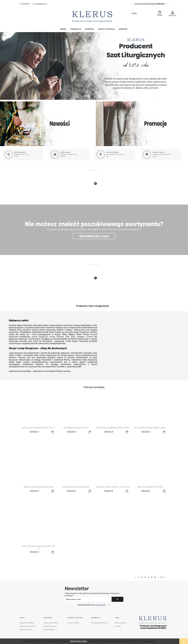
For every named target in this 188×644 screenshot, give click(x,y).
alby (67, 337)
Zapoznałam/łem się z (92, 605)
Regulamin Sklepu (27, 623)
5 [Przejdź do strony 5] (152, 577)
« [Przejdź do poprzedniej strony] (135, 577)
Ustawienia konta (50, 626)
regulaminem (101, 605)
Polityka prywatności (99, 623)
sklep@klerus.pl (41, 4)
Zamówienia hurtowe (28, 626)
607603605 (25, 4)
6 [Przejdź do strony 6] (155, 577)
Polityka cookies (26, 630)
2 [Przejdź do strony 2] (142, 577)
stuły (73, 337)
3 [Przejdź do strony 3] (145, 577)
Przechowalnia (49, 630)
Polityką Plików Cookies (79, 641)
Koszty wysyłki (73, 623)
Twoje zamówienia (51, 623)
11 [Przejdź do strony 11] (162, 577)
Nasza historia (121, 623)
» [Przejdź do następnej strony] (165, 577)
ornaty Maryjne (57, 337)
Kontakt (118, 626)
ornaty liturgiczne (40, 337)
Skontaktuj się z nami (94, 236)
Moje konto (173, 15)
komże (90, 337)
